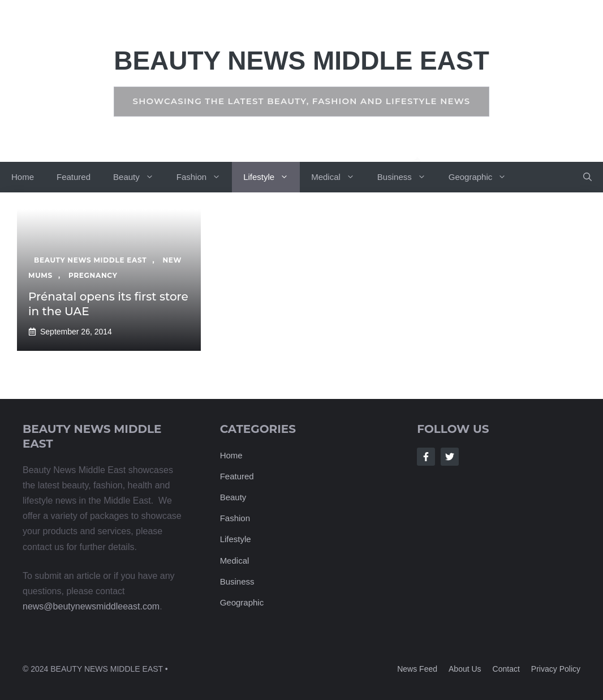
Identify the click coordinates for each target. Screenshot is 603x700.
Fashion (204, 177)
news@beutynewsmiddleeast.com (91, 606)
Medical (339, 177)
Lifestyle (272, 177)
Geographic (483, 177)
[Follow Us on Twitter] (450, 457)
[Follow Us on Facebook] (426, 457)
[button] (587, 177)
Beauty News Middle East (301, 61)
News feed (417, 669)
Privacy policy (556, 669)
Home (23, 177)
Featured (74, 177)
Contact (506, 669)
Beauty (139, 177)
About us (465, 669)
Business (407, 177)
